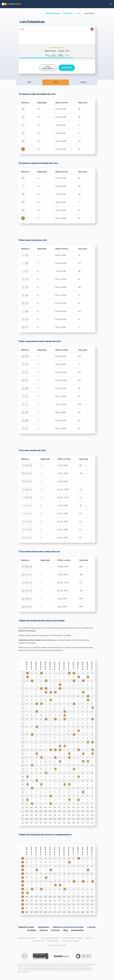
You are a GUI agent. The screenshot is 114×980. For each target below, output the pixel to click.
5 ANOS (83, 82)
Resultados (68, 13)
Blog (66, 930)
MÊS (29, 82)
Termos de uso (53, 941)
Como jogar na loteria (49, 938)
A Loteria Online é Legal (72, 938)
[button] (111, 4)
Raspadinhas (77, 930)
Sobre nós (89, 938)
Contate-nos (38, 941)
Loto (79, 13)
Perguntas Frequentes (27, 938)
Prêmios (44, 930)
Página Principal (53, 13)
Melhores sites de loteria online (68, 927)
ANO (56, 82)
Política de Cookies (71, 941)
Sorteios (56, 930)
